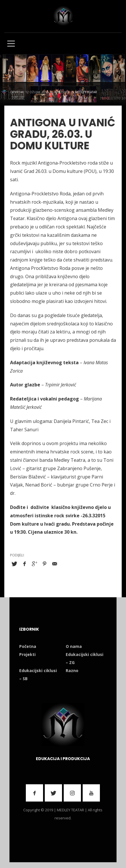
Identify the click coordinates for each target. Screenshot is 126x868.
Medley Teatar (86, 92)
